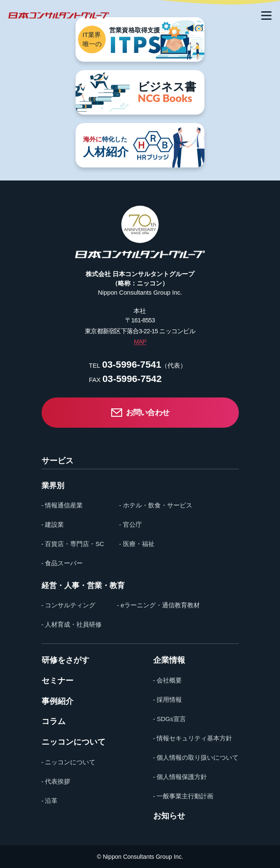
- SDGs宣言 (170, 719)
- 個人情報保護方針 (180, 777)
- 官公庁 (131, 525)
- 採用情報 (168, 700)
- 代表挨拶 (56, 782)
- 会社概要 (168, 680)
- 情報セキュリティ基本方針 (193, 738)
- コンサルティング (69, 605)
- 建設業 (53, 525)
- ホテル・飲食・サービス (156, 505)
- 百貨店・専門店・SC (73, 544)
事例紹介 (58, 702)
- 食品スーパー (62, 563)
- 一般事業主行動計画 (183, 796)
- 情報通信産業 (62, 505)
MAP (140, 342)
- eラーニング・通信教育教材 (158, 605)
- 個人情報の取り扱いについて (196, 758)
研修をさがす (65, 660)
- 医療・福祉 (137, 544)
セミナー (58, 681)
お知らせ (169, 816)
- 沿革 (50, 801)
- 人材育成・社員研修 (72, 625)
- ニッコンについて (69, 762)
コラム (54, 722)
